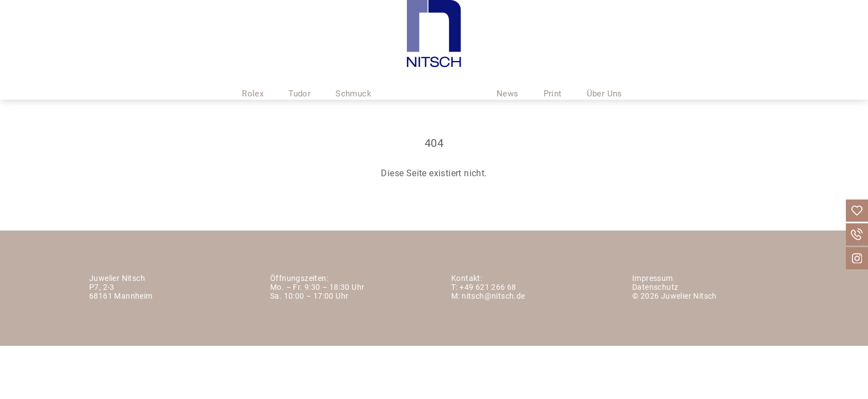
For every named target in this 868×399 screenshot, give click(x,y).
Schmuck (353, 79)
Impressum (653, 279)
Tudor (299, 79)
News (508, 79)
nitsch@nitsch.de (493, 297)
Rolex (253, 79)
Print (553, 79)
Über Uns (604, 79)
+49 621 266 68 (488, 288)
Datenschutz (655, 288)
